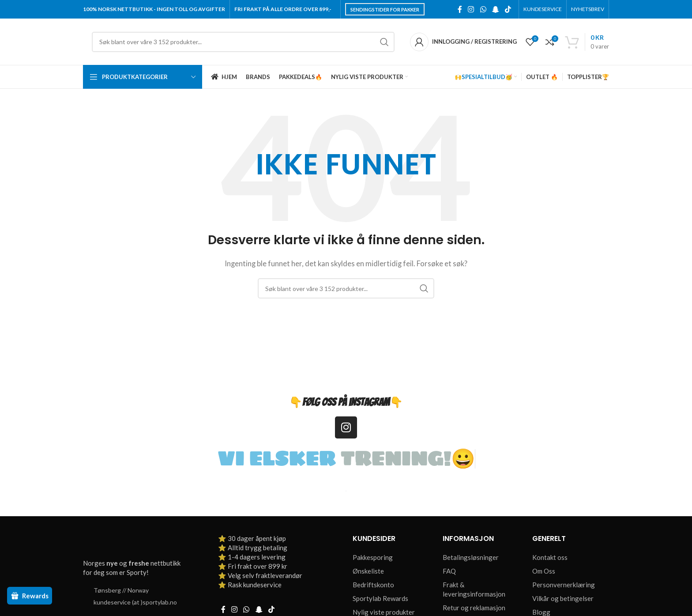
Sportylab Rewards (380, 598)
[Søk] (243, 42)
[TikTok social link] (508, 9)
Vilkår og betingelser (563, 598)
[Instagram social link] (471, 9)
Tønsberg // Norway (121, 590)
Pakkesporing (373, 557)
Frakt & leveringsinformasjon (474, 589)
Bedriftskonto (373, 585)
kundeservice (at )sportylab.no (135, 602)
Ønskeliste (368, 571)
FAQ (449, 571)
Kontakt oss (550, 557)
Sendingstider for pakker (385, 9)
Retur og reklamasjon (474, 608)
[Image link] (134, 543)
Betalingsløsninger (471, 557)
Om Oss (544, 571)
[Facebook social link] (460, 9)
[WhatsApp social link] (483, 9)
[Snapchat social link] (495, 9)
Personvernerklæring (564, 585)
